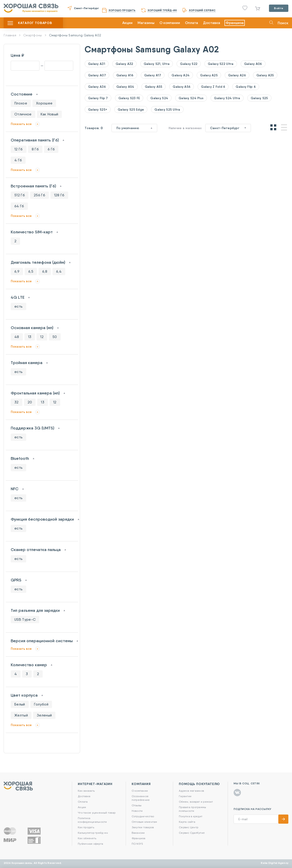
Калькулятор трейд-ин (93, 833)
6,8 (45, 271)
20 (30, 402)
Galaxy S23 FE (129, 98)
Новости (137, 811)
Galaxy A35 (265, 75)
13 (30, 337)
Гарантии (185, 796)
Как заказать (86, 791)
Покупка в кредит (191, 816)
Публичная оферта (90, 844)
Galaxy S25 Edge (131, 109)
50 (55, 337)
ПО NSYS (137, 844)
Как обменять (87, 838)
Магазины (146, 23)
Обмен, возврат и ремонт (196, 802)
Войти (279, 8)
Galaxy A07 (97, 75)
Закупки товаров (143, 827)
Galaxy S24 (159, 98)
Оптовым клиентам (144, 822)
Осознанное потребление (141, 798)
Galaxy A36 (97, 87)
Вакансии (138, 833)
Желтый (21, 715)
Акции (127, 23)
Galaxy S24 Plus (191, 98)
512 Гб (20, 195)
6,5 (31, 271)
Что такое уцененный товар (97, 813)
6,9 (17, 271)
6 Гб (51, 149)
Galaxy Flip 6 (246, 87)
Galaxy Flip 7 (98, 98)
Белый (20, 704)
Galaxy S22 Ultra (221, 64)
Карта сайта (187, 822)
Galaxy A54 (125, 87)
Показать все (21, 124)
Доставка (212, 23)
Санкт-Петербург (86, 8)
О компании (170, 23)
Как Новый (50, 114)
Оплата (192, 23)
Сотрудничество (143, 816)
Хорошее (44, 103)
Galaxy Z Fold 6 (213, 87)
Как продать (86, 827)
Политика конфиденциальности (92, 820)
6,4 (59, 271)
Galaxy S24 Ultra (227, 98)
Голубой (41, 704)
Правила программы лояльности (192, 809)
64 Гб (19, 206)
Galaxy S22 (189, 64)
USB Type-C (25, 619)
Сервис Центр (189, 827)
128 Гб (59, 195)
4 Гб (18, 160)
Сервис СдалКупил (192, 833)
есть (18, 306)
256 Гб (39, 195)
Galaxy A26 (237, 75)
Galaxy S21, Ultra (157, 64)
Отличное (23, 114)
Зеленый (44, 715)
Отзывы (137, 805)
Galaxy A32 (124, 64)
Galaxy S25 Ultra (167, 109)
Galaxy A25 (209, 75)
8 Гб (35, 149)
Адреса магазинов (191, 791)
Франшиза (235, 23)
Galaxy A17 (153, 75)
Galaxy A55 (154, 87)
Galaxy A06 (253, 64)
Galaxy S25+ (98, 109)
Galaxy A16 (125, 75)
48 (17, 337)
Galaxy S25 (259, 98)
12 (42, 337)
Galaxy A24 (181, 75)
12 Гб (19, 149)
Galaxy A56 (182, 87)
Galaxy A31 (97, 64)
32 (17, 402)
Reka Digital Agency (275, 863)
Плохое (21, 103)
